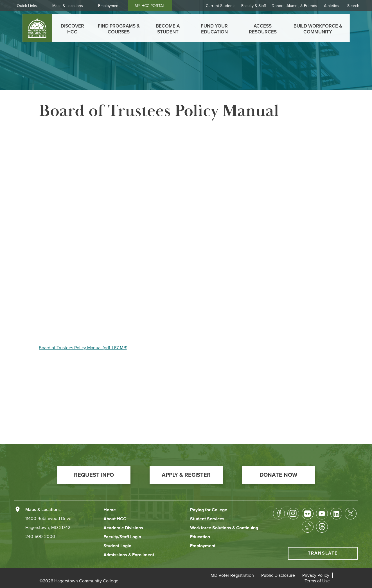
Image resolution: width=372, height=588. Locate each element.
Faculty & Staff (254, 6)
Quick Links (27, 6)
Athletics (331, 6)
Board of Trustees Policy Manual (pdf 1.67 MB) (83, 348)
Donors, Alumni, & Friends (294, 6)
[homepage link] (37, 28)
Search (353, 6)
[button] (94, 475)
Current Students (221, 6)
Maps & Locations (68, 6)
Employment (109, 6)
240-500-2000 (40, 537)
